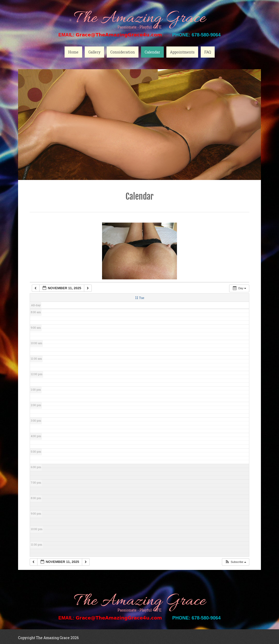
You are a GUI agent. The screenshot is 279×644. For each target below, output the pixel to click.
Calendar (152, 52)
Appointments (182, 52)
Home (73, 52)
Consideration (123, 52)
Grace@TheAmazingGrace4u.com (119, 35)
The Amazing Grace (139, 19)
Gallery (94, 52)
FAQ (208, 52)
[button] (235, 562)
